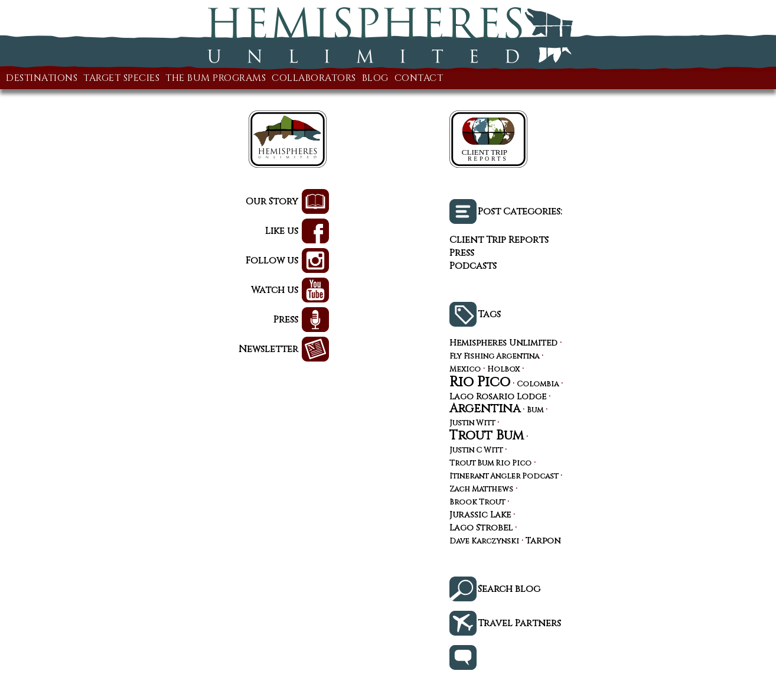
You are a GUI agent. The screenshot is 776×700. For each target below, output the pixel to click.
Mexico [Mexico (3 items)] (465, 370)
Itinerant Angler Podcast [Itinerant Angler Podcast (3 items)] (504, 477)
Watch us (275, 290)
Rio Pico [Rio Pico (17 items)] (480, 382)
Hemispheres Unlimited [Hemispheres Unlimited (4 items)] (503, 343)
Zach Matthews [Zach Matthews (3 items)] (481, 490)
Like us (282, 231)
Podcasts (473, 266)
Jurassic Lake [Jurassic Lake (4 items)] (480, 515)
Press (286, 320)
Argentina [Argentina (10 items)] (485, 409)
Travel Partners (519, 623)
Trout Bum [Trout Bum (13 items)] (487, 435)
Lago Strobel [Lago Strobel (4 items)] (481, 528)
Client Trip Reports (499, 240)
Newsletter (268, 349)
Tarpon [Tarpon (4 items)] (543, 541)
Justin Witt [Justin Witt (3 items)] (472, 424)
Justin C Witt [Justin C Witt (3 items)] (476, 451)
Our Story (272, 201)
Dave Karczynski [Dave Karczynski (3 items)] (484, 542)
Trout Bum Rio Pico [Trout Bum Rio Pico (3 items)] (490, 464)
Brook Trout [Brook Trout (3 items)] (477, 503)
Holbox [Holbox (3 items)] (503, 370)
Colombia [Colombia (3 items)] (538, 385)
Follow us (272, 261)
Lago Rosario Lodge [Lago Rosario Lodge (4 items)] (498, 397)
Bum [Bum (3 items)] (535, 411)
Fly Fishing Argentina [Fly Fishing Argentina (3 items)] (494, 357)
